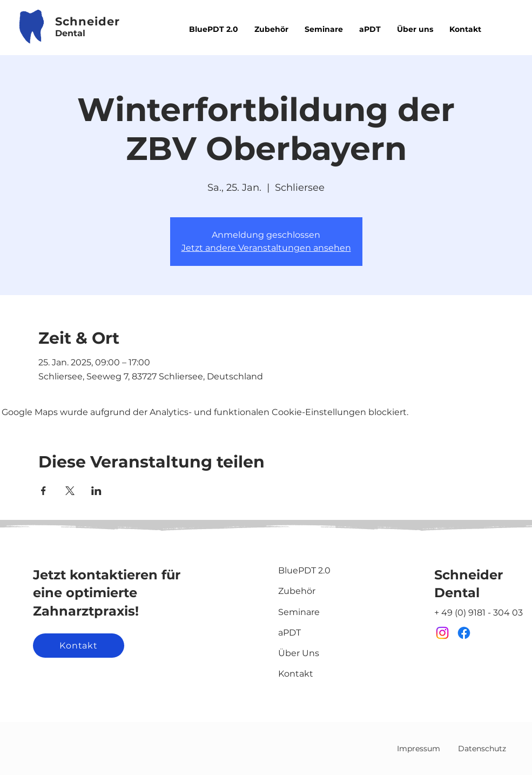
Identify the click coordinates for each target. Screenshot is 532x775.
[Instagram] (442, 633)
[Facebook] (464, 633)
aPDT (289, 633)
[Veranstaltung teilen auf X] (70, 491)
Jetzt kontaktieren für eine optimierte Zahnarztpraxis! (107, 593)
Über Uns (299, 653)
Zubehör (297, 591)
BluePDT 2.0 (304, 570)
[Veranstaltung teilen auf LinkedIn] (96, 491)
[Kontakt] (79, 646)
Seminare (299, 612)
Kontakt (296, 674)
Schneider (469, 575)
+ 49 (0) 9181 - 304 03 (479, 613)
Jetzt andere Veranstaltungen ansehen (266, 248)
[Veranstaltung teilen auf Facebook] (43, 491)
